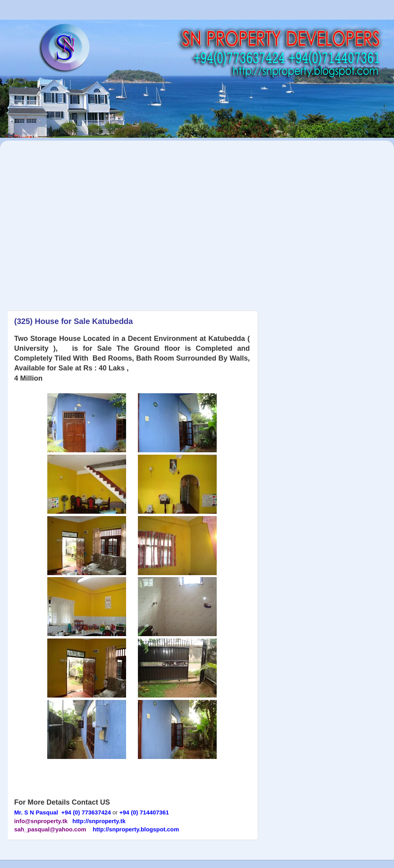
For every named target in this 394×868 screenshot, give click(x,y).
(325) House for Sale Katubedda (73, 321)
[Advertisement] (74, 221)
